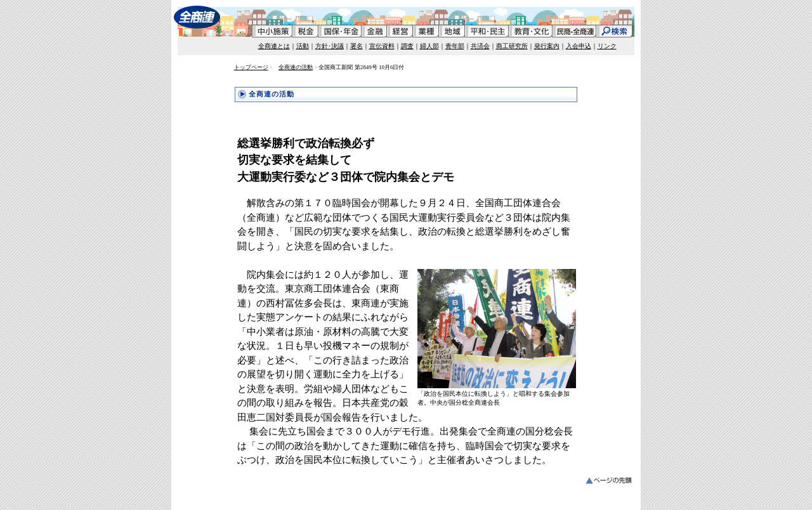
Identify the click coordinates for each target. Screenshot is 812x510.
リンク (607, 46)
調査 (407, 46)
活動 (303, 46)
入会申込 (579, 46)
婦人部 (429, 46)
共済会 (480, 46)
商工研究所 (512, 46)
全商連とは (274, 46)
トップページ (251, 67)
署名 (357, 46)
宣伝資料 (382, 46)
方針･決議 (330, 46)
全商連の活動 (296, 67)
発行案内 (547, 46)
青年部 (455, 46)
